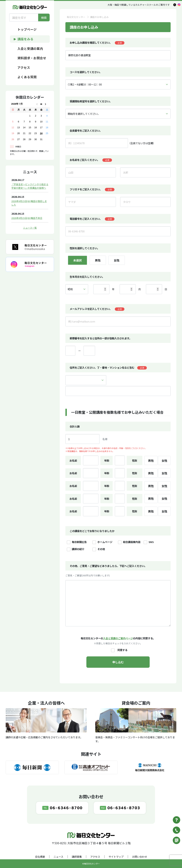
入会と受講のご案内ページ (118, 638)
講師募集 (77, 857)
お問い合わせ (140, 857)
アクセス (95, 857)
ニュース (58, 857)
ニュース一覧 (30, 228)
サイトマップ (116, 857)
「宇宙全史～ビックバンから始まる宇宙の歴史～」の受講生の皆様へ (30, 186)
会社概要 (40, 857)
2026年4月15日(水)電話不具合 (27, 218)
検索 (44, 18)
